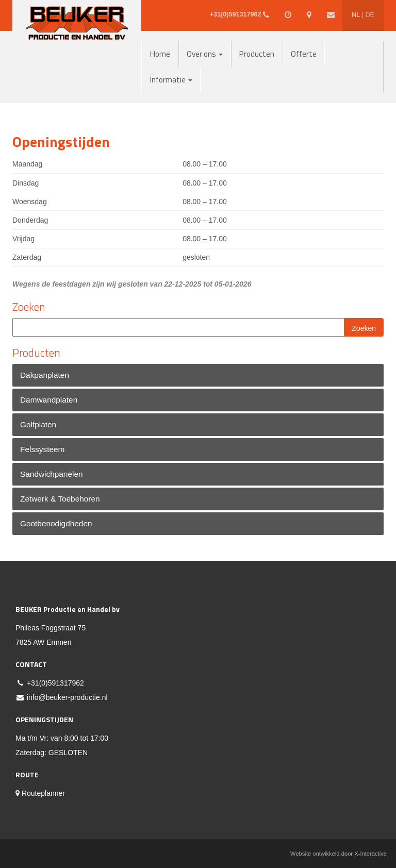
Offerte (304, 54)
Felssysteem (42, 449)
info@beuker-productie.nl (67, 697)
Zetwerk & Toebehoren (60, 499)
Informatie (171, 80)
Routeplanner (40, 793)
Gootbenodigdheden (56, 523)
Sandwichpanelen (52, 474)
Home (160, 54)
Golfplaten (38, 424)
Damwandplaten (49, 400)
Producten (257, 54)
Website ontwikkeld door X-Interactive (339, 854)
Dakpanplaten (45, 375)
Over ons (205, 54)
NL (356, 15)
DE (370, 15)
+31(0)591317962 (55, 683)
